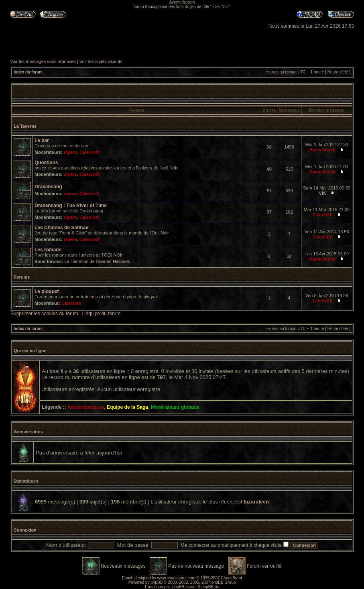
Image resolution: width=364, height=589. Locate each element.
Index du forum (28, 72)
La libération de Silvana (87, 261)
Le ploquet (47, 291)
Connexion (25, 530)
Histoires (121, 261)
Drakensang (48, 187)
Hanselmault (322, 150)
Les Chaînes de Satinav (61, 228)
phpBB (157, 582)
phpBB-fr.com (184, 587)
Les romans (48, 250)
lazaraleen (256, 502)
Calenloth (89, 152)
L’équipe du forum (101, 314)
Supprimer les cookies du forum (44, 314)
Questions (46, 163)
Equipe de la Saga (127, 407)
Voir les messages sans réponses (43, 61)
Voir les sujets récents (101, 61)
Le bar (42, 141)
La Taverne (25, 126)
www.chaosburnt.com (176, 578)
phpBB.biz (211, 587)
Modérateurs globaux (175, 407)
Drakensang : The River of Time (71, 206)
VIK (323, 193)
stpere (70, 152)
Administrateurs (86, 407)
